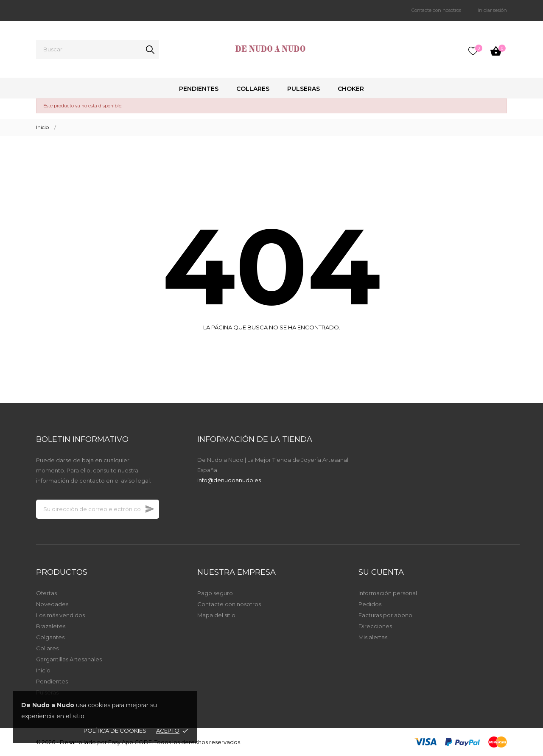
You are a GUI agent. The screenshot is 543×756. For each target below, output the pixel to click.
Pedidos (370, 604)
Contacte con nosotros (436, 10)
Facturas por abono (385, 615)
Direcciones (375, 626)
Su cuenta (381, 572)
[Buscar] (98, 49)
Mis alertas (373, 637)
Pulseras (304, 89)
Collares (253, 89)
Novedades (52, 604)
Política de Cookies (115, 731)
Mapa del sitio (216, 615)
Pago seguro (215, 593)
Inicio (43, 670)
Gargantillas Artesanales (69, 659)
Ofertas (46, 593)
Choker (351, 89)
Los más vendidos (60, 615)
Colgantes (50, 637)
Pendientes (199, 89)
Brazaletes (51, 626)
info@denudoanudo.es (229, 480)
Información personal (388, 593)
